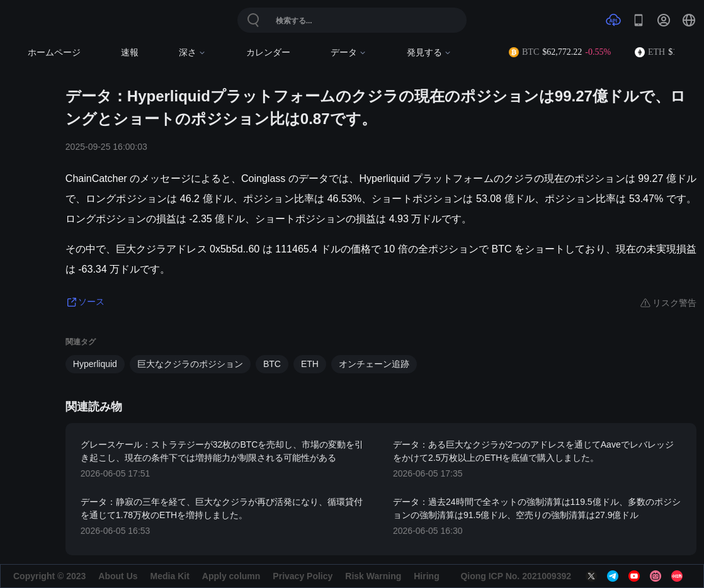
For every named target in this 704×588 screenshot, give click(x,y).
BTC (272, 364)
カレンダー (268, 53)
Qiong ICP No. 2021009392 (516, 576)
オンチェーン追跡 (374, 364)
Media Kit (170, 576)
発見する (429, 53)
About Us (118, 576)
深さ (192, 53)
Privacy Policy (303, 576)
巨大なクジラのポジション (190, 364)
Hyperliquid (95, 364)
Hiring (426, 576)
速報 (130, 53)
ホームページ (54, 53)
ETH (310, 364)
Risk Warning (373, 576)
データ (349, 53)
